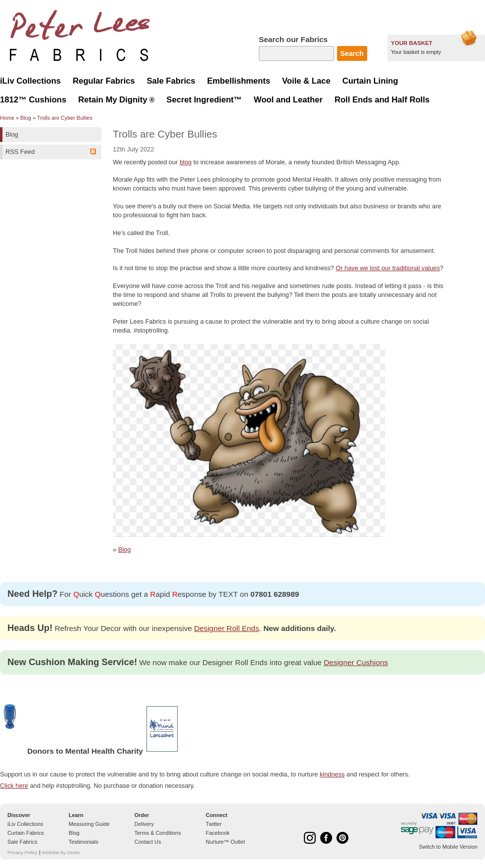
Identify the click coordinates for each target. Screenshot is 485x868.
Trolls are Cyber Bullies (65, 118)
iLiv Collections (25, 824)
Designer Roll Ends (226, 628)
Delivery (144, 824)
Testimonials (84, 842)
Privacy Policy (23, 852)
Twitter (214, 824)
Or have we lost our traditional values (388, 268)
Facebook (218, 833)
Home (7, 118)
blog (186, 162)
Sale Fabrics (22, 842)
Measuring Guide (89, 824)
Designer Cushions (356, 662)
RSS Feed (20, 152)
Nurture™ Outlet (225, 842)
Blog (26, 118)
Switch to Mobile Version (448, 847)
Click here (14, 786)
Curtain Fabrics (26, 833)
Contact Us (148, 842)
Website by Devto (61, 852)
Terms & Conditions (158, 833)
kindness (332, 774)
